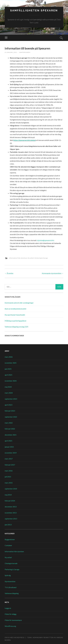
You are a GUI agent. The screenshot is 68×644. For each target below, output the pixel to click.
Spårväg (8, 575)
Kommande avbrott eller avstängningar (19, 303)
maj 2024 (8, 387)
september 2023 (11, 399)
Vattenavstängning (12, 593)
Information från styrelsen (18, 258)
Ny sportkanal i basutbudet (15, 315)
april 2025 (8, 375)
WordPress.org (10, 626)
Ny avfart (31, 258)
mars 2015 (9, 483)
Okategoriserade (11, 563)
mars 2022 (9, 423)
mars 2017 (9, 459)
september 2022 (11, 417)
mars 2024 (9, 393)
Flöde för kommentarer (13, 620)
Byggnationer (10, 539)
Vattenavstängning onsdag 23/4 (16, 327)
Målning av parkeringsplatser (16, 321)
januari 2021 (9, 447)
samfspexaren (25, 52)
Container (8, 545)
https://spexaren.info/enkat (24, 140)
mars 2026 (9, 357)
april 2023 (8, 405)
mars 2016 (9, 471)
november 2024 (11, 381)
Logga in (8, 608)
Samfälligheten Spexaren (34, 10)
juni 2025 (8, 369)
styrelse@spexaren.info (46, 240)
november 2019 (11, 453)
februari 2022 (10, 429)
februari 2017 (10, 465)
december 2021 (11, 435)
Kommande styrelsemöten (53, 273)
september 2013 (11, 519)
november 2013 (11, 513)
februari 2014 (10, 501)
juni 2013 (8, 525)
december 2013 (11, 507)
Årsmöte (9, 273)
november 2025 (11, 363)
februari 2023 (10, 411)
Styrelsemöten (10, 581)
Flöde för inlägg (11, 614)
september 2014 (11, 489)
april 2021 (8, 441)
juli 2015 (8, 477)
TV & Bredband (11, 587)
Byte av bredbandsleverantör (16, 309)
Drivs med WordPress (15, 637)
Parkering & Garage (41, 258)
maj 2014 (8, 495)
